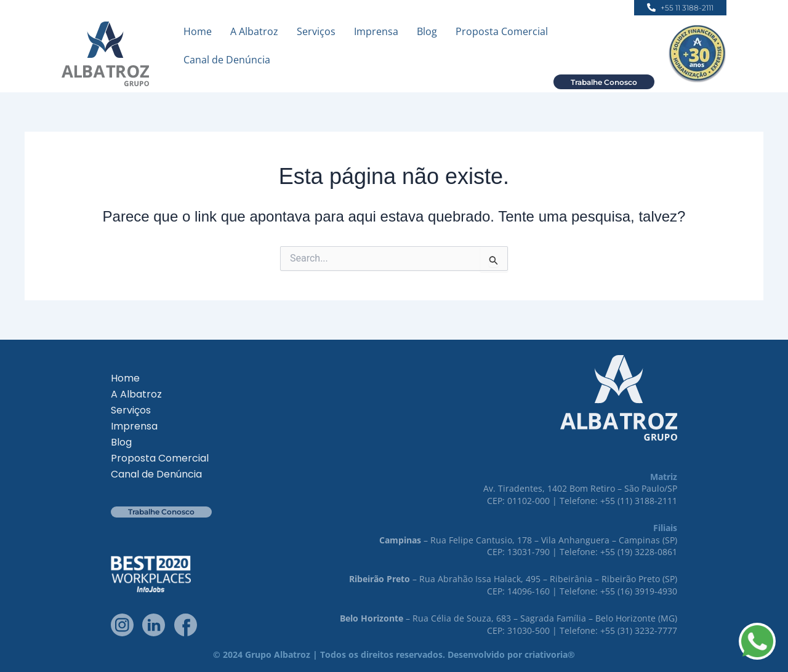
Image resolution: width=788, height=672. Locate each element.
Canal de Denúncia (227, 60)
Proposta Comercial (502, 31)
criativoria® (550, 654)
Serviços (316, 31)
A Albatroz (254, 31)
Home (198, 31)
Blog (427, 31)
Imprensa (376, 31)
